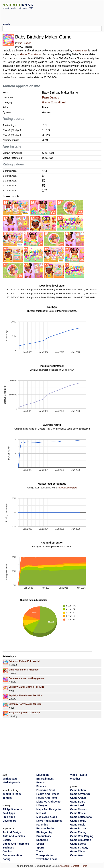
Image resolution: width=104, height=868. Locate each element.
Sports (40, 848)
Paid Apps (9, 813)
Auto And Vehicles (14, 836)
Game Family (78, 821)
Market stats (10, 779)
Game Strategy (79, 848)
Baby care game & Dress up (24, 713)
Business (8, 848)
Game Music (78, 825)
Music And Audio (47, 817)
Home (84, 866)
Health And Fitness (48, 794)
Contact (75, 866)
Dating (7, 859)
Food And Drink (46, 790)
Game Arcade (78, 798)
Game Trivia (77, 851)
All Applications (12, 809)
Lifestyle (42, 805)
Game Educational (31, 54)
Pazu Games (24, 43)
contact (7, 798)
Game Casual (78, 813)
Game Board (78, 802)
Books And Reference (16, 844)
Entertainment (45, 779)
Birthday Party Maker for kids (25, 704)
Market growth (11, 782)
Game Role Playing (82, 836)
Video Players (79, 775)
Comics (7, 851)
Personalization (46, 828)
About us (64, 866)
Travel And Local (47, 859)
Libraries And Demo (49, 802)
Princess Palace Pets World (24, 661)
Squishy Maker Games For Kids (26, 687)
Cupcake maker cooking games (26, 678)
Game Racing (78, 832)
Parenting (42, 825)
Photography (44, 832)
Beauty (7, 840)
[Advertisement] (52, 15)
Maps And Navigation (49, 809)
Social (40, 844)
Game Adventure (80, 794)
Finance (41, 786)
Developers (9, 821)
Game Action (78, 790)
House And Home (47, 798)
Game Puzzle (78, 828)
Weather (75, 779)
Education (43, 775)
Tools (40, 851)
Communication (12, 855)
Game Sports (78, 844)
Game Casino (78, 809)
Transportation (45, 855)
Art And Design (12, 832)
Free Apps (9, 817)
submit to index (12, 794)
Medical (41, 813)
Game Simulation (81, 840)
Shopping (42, 840)
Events (41, 782)
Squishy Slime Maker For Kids (25, 695)
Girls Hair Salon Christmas (24, 670)
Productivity (44, 836)
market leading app (67, 488)
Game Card (77, 805)
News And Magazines (49, 821)
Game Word (77, 855)
